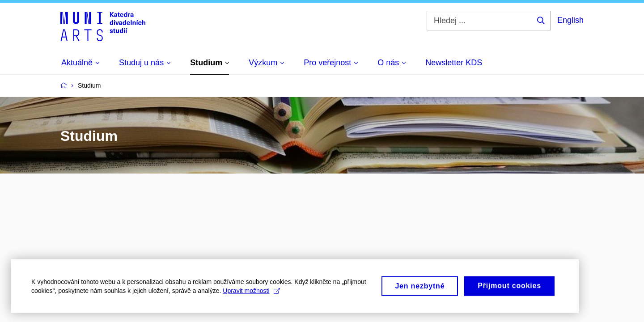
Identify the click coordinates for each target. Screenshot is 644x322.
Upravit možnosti (251, 293)
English (570, 20)
